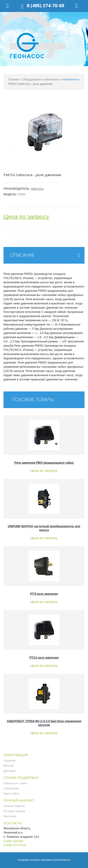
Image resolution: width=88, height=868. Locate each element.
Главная (14, 80)
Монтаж (9, 766)
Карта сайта (11, 794)
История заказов (14, 811)
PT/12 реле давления (44, 658)
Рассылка (10, 816)
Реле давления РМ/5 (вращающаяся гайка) (44, 463)
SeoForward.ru (62, 860)
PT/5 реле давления (44, 594)
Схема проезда (13, 841)
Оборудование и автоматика (41, 80)
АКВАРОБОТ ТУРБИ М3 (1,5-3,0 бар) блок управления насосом (44, 723)
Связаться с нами (15, 783)
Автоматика (70, 80)
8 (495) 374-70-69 (45, 6)
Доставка (10, 771)
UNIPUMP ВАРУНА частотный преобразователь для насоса (44, 528)
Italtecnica (37, 189)
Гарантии (10, 761)
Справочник (11, 788)
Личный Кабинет (14, 806)
